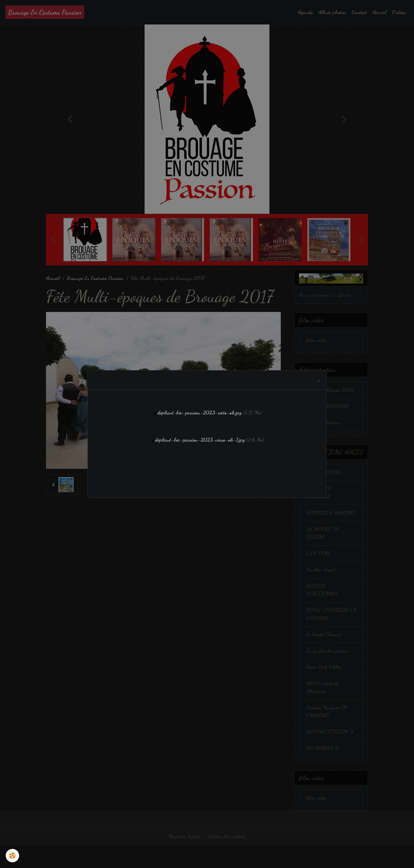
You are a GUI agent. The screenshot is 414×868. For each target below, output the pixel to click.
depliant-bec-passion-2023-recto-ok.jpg (200, 413)
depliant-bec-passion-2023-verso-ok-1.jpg (200, 440)
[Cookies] (13, 856)
